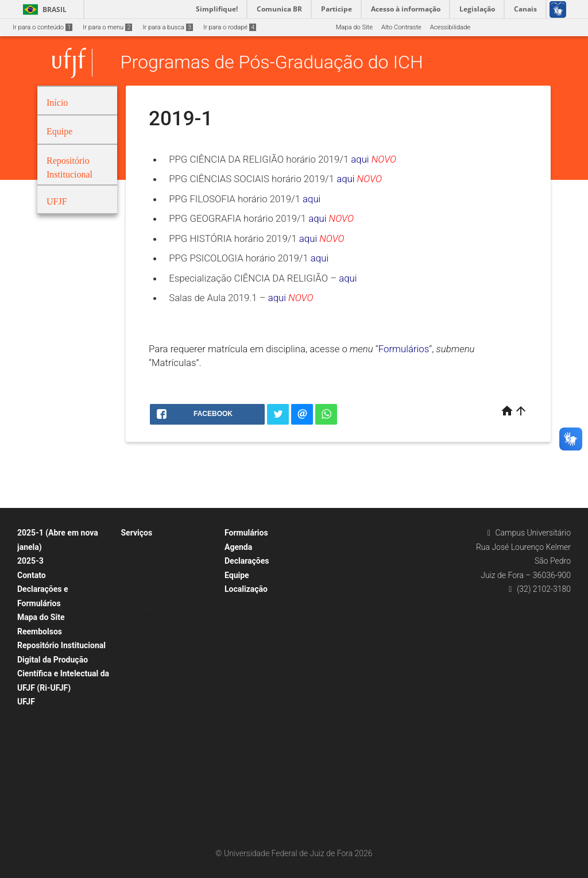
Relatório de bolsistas (158, 639)
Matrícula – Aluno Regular (164, 822)
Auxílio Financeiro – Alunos (166, 792)
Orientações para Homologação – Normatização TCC (171, 578)
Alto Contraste (401, 27)
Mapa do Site (354, 27)
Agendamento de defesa (162, 548)
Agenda (238, 547)
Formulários (404, 349)
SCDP (135, 776)
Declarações (247, 561)
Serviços (137, 533)
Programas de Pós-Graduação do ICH (272, 63)
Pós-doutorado (148, 806)
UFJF (26, 702)
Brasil (43, 9)
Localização (246, 589)
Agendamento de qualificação (169, 609)
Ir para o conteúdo (42, 27)
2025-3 (30, 561)
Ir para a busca (168, 27)
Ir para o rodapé (230, 27)
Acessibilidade (450, 27)
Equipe (237, 575)
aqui (360, 159)
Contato (32, 575)
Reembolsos (40, 631)
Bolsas (137, 761)
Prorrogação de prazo (158, 685)
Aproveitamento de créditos (166, 624)
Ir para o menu (107, 27)
